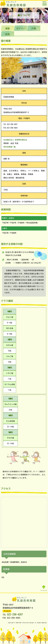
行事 (34, 29)
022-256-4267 (15, 614)
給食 (8, 34)
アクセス (7, 611)
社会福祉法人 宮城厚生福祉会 (16, 140)
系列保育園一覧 (10, 147)
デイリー (21, 29)
